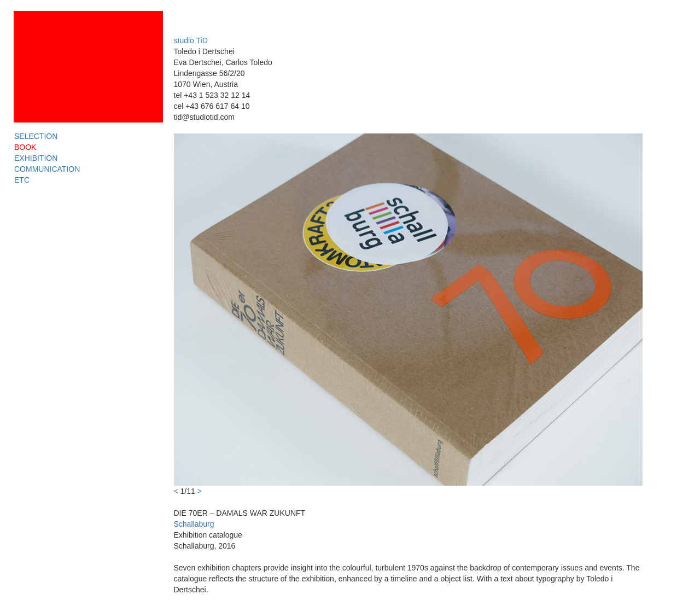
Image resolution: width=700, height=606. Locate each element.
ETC (22, 180)
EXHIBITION (36, 158)
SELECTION (36, 136)
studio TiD (191, 40)
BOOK (25, 147)
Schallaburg (194, 524)
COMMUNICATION (47, 169)
